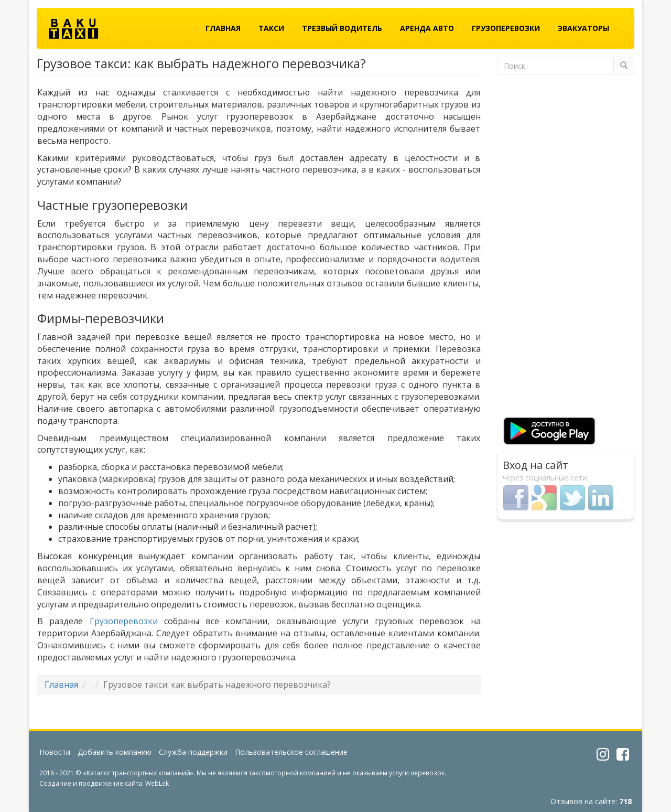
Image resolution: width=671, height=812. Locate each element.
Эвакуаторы (583, 28)
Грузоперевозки (506, 28)
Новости (55, 752)
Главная (223, 28)
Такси (271, 28)
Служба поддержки (193, 752)
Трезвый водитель (342, 28)
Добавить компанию (115, 752)
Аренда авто (427, 28)
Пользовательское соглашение (291, 752)
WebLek (157, 783)
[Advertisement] (566, 248)
